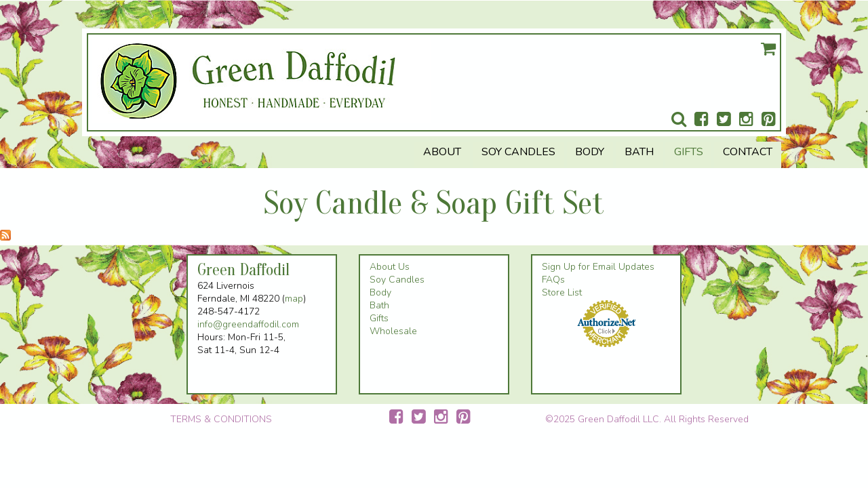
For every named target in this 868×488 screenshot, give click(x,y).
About (442, 152)
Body (590, 152)
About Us (390, 267)
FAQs (553, 280)
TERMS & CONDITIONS (221, 419)
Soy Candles (518, 152)
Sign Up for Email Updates (598, 267)
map (294, 299)
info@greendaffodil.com (248, 324)
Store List (562, 292)
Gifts (689, 152)
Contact (748, 152)
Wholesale (393, 331)
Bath (639, 152)
